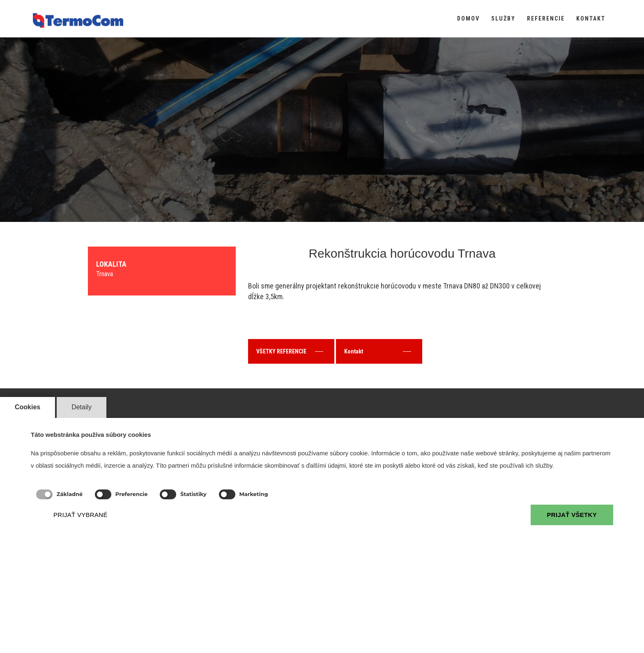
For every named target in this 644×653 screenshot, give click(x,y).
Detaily (82, 407)
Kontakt (378, 351)
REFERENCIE (546, 18)
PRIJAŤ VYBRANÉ (80, 515)
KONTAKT (591, 18)
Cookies (28, 407)
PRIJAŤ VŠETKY (572, 515)
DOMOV (468, 18)
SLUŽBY (503, 18)
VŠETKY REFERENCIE (290, 351)
